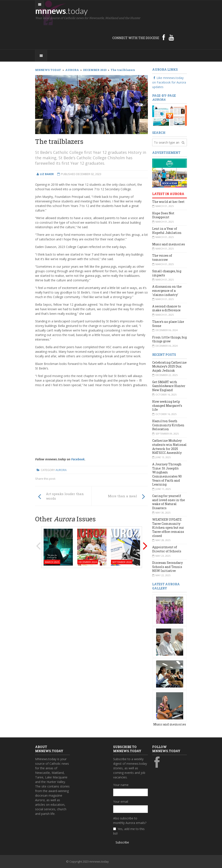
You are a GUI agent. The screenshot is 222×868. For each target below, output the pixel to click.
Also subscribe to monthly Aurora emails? (130, 820)
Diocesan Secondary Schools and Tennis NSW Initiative (167, 567)
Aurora (61, 470)
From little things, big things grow (169, 339)
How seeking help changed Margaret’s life (167, 405)
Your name (121, 785)
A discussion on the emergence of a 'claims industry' (167, 290)
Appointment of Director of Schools (167, 549)
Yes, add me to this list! (129, 831)
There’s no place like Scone (168, 324)
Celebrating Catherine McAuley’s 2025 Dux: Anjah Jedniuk (169, 366)
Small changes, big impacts (167, 273)
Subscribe (122, 842)
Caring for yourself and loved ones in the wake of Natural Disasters (169, 502)
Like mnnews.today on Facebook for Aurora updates (169, 82)
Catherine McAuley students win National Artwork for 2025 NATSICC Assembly (169, 447)
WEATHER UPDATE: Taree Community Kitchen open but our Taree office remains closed (168, 528)
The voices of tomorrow (162, 258)
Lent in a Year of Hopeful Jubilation (167, 231)
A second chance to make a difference (166, 308)
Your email (121, 802)
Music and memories (169, 244)
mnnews (61, 11)
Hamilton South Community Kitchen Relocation (168, 425)
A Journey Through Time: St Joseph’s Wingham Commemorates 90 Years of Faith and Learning (167, 474)
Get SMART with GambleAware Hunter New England (169, 386)
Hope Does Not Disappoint (163, 215)
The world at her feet (168, 202)
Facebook (78, 459)
